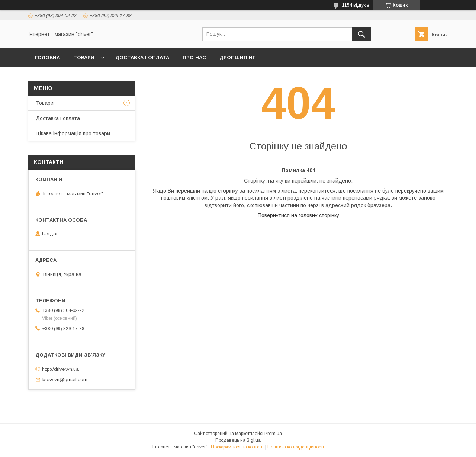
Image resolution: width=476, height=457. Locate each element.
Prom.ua (273, 434)
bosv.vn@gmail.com (65, 379)
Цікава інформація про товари (73, 133)
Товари (84, 57)
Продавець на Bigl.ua (238, 440)
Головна (47, 57)
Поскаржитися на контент (237, 447)
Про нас (194, 57)
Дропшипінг (237, 57)
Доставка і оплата (142, 57)
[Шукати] (361, 34)
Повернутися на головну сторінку (298, 215)
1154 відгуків (356, 5)
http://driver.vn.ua (60, 369)
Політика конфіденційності (296, 447)
